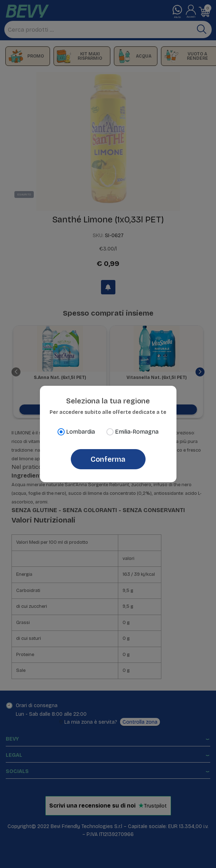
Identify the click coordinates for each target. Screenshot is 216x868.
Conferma (108, 459)
